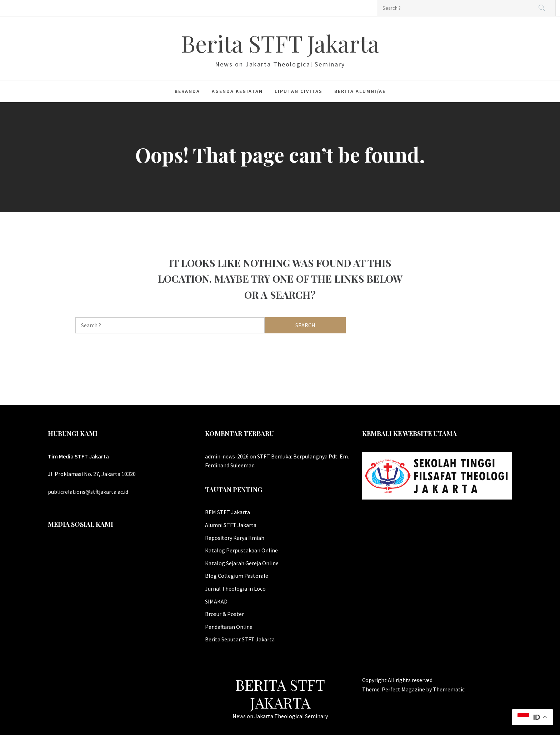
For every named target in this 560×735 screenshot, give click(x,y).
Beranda (187, 91)
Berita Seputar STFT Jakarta (240, 639)
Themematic (449, 689)
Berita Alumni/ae (360, 91)
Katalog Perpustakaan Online (241, 550)
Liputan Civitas (299, 91)
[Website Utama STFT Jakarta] (437, 475)
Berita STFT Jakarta (280, 43)
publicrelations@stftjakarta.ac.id (88, 492)
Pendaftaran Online (229, 627)
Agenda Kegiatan (237, 91)
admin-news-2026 (227, 456)
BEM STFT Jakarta (227, 512)
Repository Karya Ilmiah (235, 538)
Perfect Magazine (404, 689)
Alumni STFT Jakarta (231, 525)
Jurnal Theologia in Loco (235, 589)
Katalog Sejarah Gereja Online (242, 563)
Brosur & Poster (224, 614)
